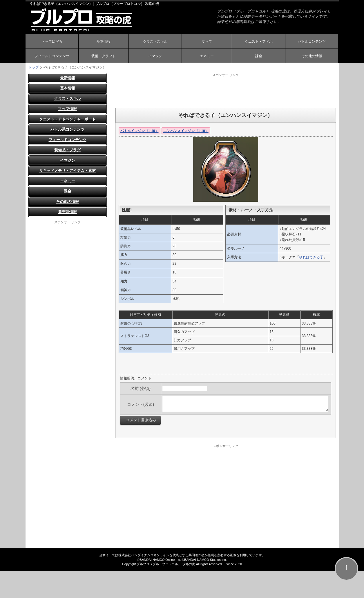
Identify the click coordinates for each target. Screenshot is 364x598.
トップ (34, 67)
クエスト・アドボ (259, 42)
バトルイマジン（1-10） (140, 131)
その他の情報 (312, 56)
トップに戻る (52, 42)
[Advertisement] (226, 90)
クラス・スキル (155, 42)
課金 (259, 56)
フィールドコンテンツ (52, 56)
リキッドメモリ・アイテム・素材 (67, 171)
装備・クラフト (104, 56)
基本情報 (104, 42)
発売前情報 (67, 212)
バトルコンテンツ (312, 42)
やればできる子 (311, 257)
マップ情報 (67, 109)
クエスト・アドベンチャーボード (67, 119)
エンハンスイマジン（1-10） (186, 131)
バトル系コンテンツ (67, 130)
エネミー (207, 56)
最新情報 (68, 78)
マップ (207, 42)
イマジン (155, 56)
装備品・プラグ (67, 150)
